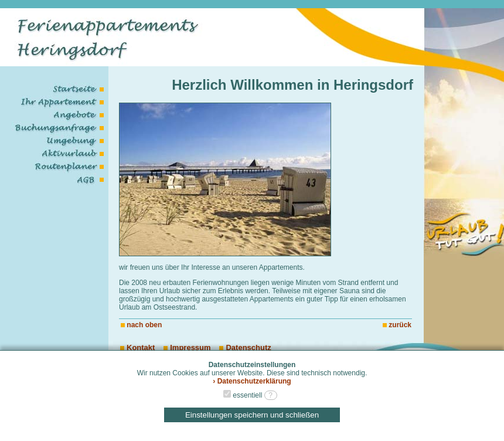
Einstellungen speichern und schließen (252, 415)
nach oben (144, 325)
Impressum (187, 347)
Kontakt (137, 347)
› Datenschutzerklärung (252, 381)
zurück (400, 325)
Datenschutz (245, 347)
